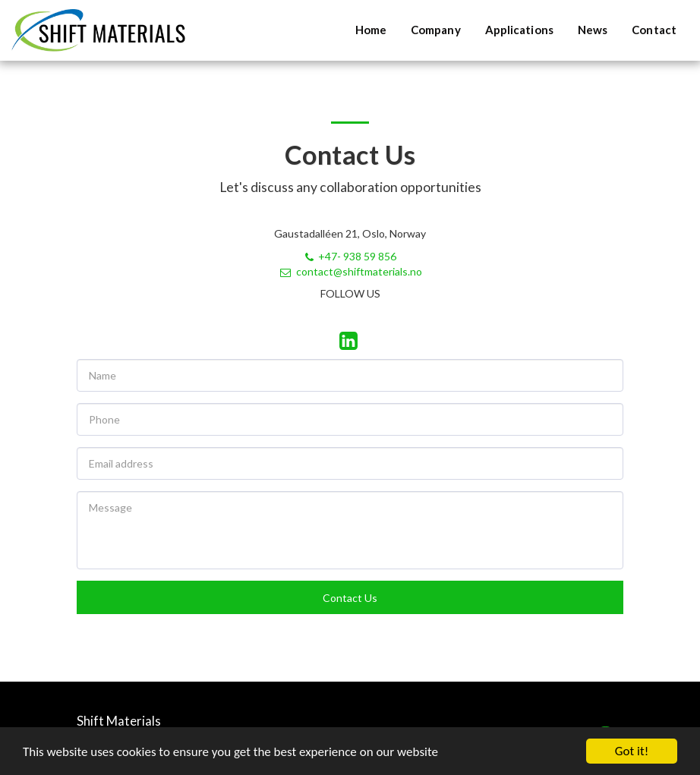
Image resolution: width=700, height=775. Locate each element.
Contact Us (350, 598)
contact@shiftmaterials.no (350, 271)
